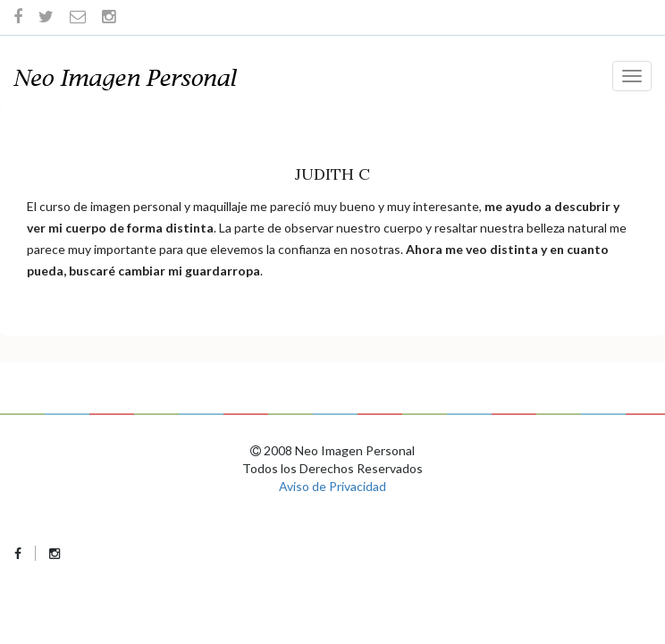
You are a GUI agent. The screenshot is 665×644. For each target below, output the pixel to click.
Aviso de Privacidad (332, 486)
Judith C (332, 174)
